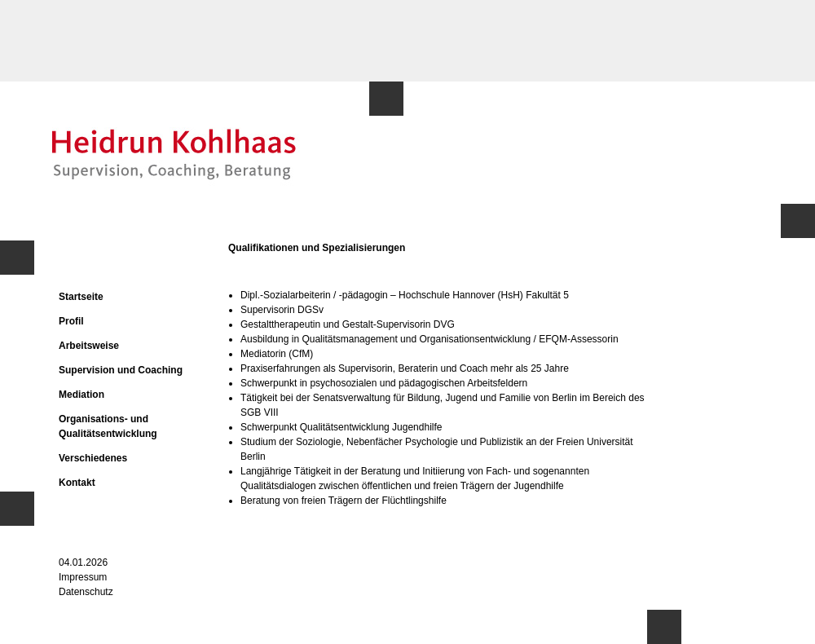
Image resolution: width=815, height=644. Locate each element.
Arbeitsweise (89, 346)
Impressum (83, 577)
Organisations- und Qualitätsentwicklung (108, 426)
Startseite (81, 297)
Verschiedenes (93, 458)
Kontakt (77, 483)
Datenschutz (86, 592)
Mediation (81, 395)
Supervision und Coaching (121, 370)
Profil (71, 321)
